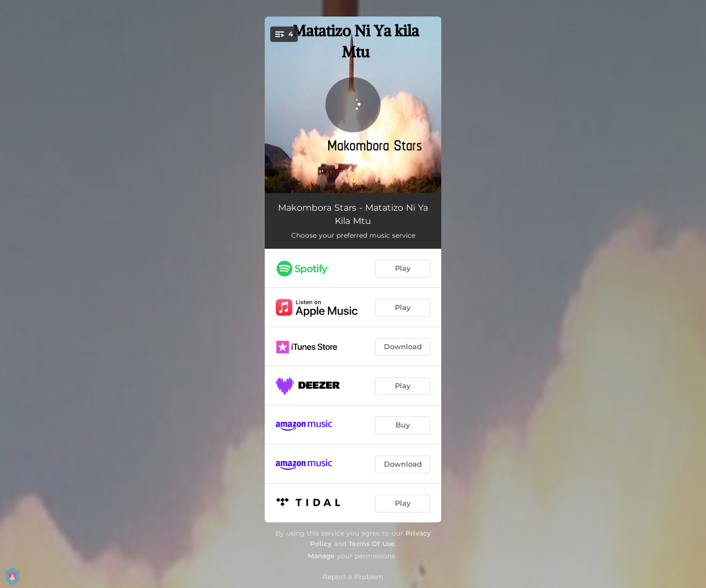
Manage (321, 556)
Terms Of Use (372, 544)
